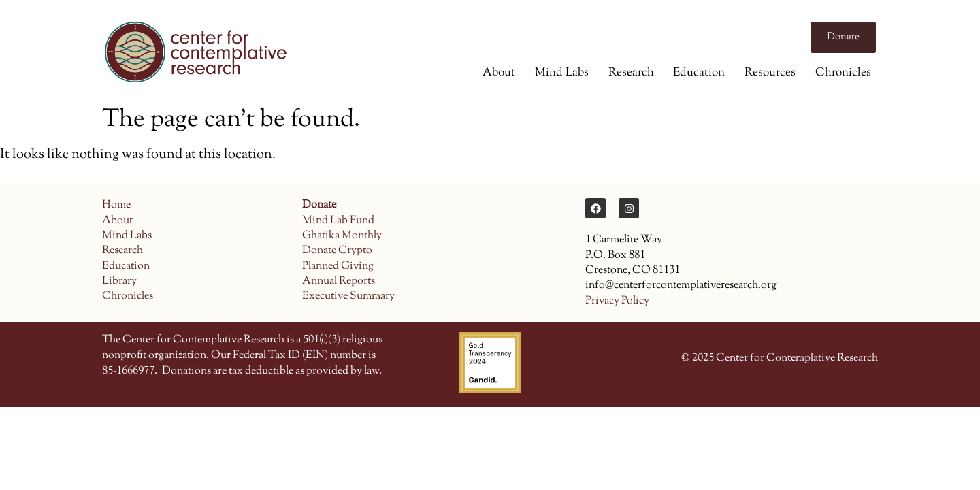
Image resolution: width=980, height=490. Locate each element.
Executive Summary (348, 296)
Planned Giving (338, 266)
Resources (770, 73)
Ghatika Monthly (342, 236)
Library (119, 281)
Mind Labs (562, 73)
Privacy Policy (617, 301)
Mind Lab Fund (338, 221)
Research (631, 73)
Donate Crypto (337, 251)
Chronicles (843, 73)
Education (699, 73)
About (499, 73)
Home (116, 205)
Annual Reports (339, 281)
